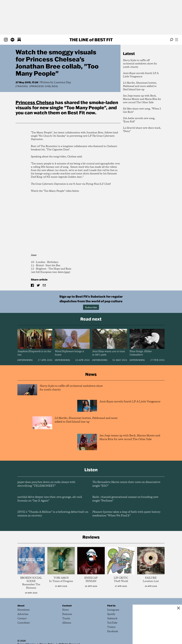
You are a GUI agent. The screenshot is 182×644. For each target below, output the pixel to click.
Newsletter (24, 610)
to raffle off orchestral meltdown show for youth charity (140, 64)
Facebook (113, 632)
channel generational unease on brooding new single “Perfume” (125, 499)
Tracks (22, 86)
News (65, 610)
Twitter (111, 627)
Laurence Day (63, 83)
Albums (67, 623)
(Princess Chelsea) (44, 86)
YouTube (112, 623)
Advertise (23, 614)
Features (67, 614)
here (67, 272)
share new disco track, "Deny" (142, 130)
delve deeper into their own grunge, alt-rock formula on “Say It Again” (50, 499)
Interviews (25, 360)
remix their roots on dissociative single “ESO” (126, 484)
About (21, 606)
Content (67, 606)
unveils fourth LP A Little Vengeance (141, 75)
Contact (22, 619)
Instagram (113, 610)
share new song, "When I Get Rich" (142, 110)
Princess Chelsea (35, 102)
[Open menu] (177, 40)
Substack (112, 619)
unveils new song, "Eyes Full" (139, 120)
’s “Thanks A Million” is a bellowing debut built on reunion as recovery (53, 514)
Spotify (111, 614)
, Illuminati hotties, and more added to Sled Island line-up (140, 86)
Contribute (24, 623)
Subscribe (91, 307)
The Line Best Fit (91, 40)
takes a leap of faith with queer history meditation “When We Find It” (126, 514)
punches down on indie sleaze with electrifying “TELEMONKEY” (46, 484)
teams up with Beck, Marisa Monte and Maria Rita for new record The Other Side (142, 99)
